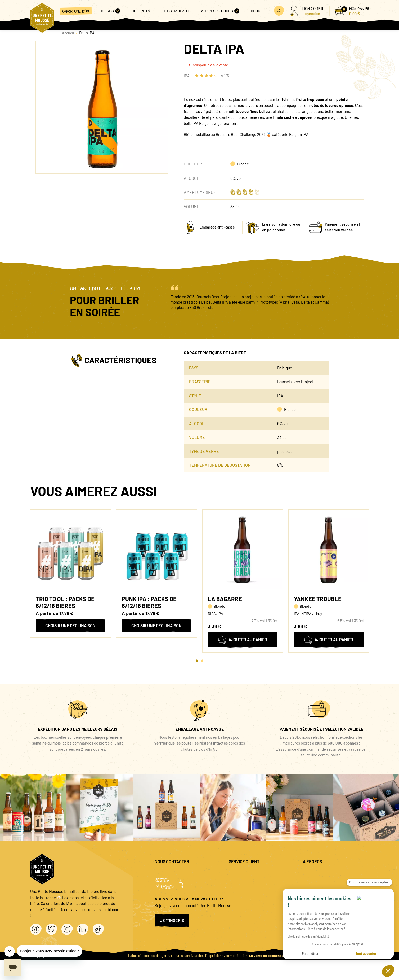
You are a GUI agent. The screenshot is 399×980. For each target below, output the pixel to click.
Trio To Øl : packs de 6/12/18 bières (65, 602)
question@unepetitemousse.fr (180, 873)
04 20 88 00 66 (167, 888)
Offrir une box (76, 11)
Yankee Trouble (318, 599)
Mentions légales (317, 873)
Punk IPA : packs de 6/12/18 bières (149, 602)
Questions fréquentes (247, 873)
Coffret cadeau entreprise (251, 891)
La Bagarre (225, 599)
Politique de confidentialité (326, 882)
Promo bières (240, 882)
